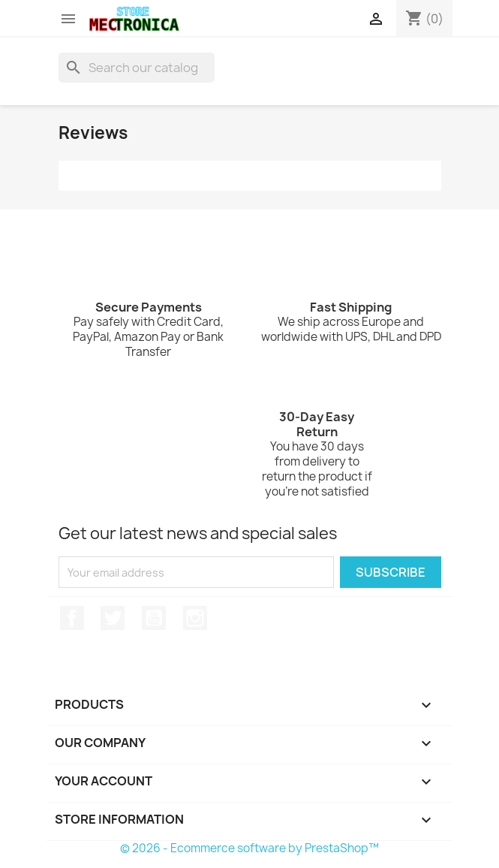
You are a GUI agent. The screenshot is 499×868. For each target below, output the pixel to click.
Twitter (113, 618)
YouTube (154, 618)
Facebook (72, 618)
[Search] (137, 68)
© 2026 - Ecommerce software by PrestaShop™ (249, 848)
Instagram (195, 618)
